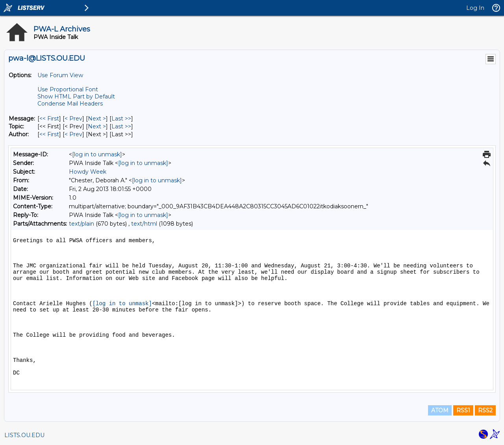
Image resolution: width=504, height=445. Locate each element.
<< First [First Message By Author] (49, 134)
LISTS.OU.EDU (24, 435)
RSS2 (485, 410)
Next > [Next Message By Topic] (97, 126)
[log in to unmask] (97, 154)
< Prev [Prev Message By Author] (73, 134)
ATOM (440, 410)
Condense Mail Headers (70, 104)
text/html (144, 224)
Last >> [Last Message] (121, 119)
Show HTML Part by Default (76, 96)
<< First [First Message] (49, 119)
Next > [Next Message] (97, 119)
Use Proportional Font (68, 89)
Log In (475, 8)
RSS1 (463, 410)
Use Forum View (60, 75)
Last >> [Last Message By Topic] (121, 126)
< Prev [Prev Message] (73, 119)
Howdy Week (88, 172)
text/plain (82, 224)
